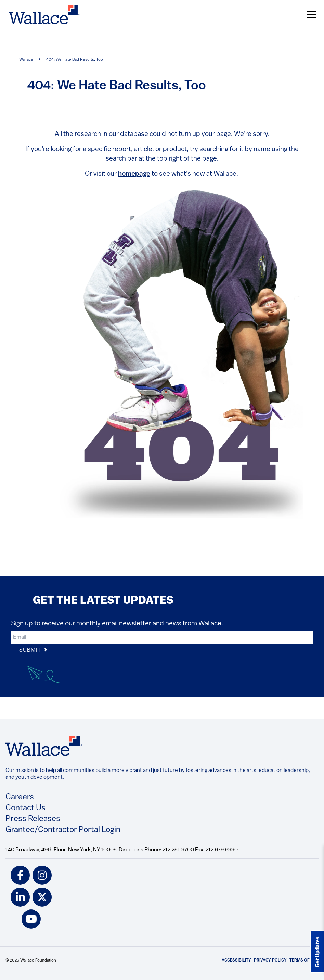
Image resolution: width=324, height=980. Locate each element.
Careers (20, 797)
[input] (162, 637)
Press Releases (33, 819)
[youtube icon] (31, 919)
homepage (134, 174)
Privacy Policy (270, 960)
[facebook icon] (20, 875)
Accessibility (236, 960)
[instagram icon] (42, 875)
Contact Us (25, 808)
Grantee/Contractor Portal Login (63, 830)
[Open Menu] (311, 15)
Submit (33, 651)
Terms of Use (304, 960)
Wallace (26, 60)
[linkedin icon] (20, 897)
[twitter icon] (42, 897)
